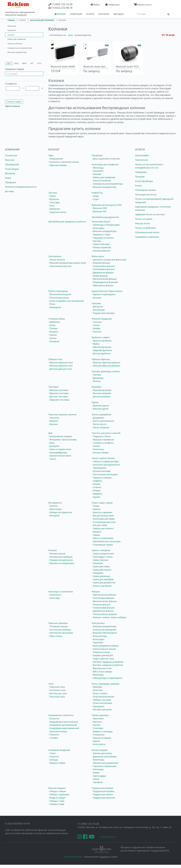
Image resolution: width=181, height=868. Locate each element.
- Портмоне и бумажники (104, 766)
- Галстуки (97, 322)
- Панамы (53, 328)
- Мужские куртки (100, 406)
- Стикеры (53, 738)
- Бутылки (96, 298)
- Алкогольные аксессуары (105, 474)
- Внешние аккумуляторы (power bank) (67, 263)
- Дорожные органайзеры (104, 757)
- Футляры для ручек (102, 709)
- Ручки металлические (103, 697)
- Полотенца (98, 449)
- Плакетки (54, 757)
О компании (11, 155)
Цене (70, 35)
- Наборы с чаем (56, 801)
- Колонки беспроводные (104, 630)
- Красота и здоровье (102, 512)
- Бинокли (97, 532)
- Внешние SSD (99, 211)
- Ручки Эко (97, 690)
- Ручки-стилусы (99, 693)
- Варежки (53, 421)
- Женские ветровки (101, 393)
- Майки (96, 344)
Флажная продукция (102, 319)
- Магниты (97, 722)
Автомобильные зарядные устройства (67, 222)
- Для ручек (97, 307)
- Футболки (54, 199)
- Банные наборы (100, 453)
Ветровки (96, 387)
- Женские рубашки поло (60, 366)
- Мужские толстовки (59, 393)
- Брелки (96, 741)
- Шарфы (96, 328)
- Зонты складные (100, 427)
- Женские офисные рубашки (106, 366)
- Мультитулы (55, 509)
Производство (12, 164)
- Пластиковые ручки (59, 298)
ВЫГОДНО (119, 14)
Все (9, 63)
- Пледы (96, 506)
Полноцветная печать (146, 195)
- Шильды (53, 760)
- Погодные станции (58, 626)
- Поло (51, 206)
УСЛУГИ (90, 14)
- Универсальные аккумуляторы (107, 184)
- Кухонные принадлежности (106, 465)
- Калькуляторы (99, 636)
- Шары (95, 196)
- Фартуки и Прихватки (103, 440)
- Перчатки (54, 418)
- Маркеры (97, 687)
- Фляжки (96, 490)
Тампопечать (142, 160)
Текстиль (53, 193)
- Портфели (97, 782)
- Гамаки (96, 535)
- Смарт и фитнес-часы (103, 659)
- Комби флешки (100, 276)
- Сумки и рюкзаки (101, 244)
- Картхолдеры (99, 776)
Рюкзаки (53, 550)
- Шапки (52, 338)
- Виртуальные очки (102, 668)
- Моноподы (98, 168)
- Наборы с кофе (56, 804)
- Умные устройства (101, 181)
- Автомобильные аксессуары (106, 541)
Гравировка (141, 172)
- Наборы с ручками (101, 700)
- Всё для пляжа (99, 525)
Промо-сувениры (100, 715)
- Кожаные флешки (101, 263)
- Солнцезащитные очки (104, 522)
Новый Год (97, 193)
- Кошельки (97, 563)
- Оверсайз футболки (102, 350)
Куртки (95, 402)
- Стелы (52, 753)
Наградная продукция (59, 750)
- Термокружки (99, 468)
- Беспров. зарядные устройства (107, 665)
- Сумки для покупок (102, 570)
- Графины (97, 481)
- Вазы (51, 443)
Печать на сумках (144, 219)
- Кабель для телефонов (103, 177)
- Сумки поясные (100, 560)
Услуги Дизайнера (144, 181)
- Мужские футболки (102, 341)
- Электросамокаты (101, 251)
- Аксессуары (98, 228)
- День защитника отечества (106, 159)
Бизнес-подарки (100, 750)
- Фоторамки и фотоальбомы (63, 440)
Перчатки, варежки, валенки (62, 414)
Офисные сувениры (58, 623)
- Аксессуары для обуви (103, 519)
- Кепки (52, 325)
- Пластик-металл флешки (104, 614)
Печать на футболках (145, 228)
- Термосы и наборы (102, 478)
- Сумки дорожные (101, 576)
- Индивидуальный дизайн (105, 282)
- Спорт (95, 199)
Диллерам (10, 173)
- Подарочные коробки (103, 791)
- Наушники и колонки (103, 238)
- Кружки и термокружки (104, 294)
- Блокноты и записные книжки (64, 162)
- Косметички (55, 595)
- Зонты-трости (99, 424)
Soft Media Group (73, 857)
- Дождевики (98, 418)
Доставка (9, 191)
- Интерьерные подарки (60, 436)
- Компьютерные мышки (104, 649)
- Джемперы (98, 378)
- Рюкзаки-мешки (57, 554)
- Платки (96, 325)
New (24, 63)
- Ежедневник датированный (63, 725)
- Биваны (96, 509)
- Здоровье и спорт (101, 234)
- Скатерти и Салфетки (103, 443)
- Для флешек (98, 310)
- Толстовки (54, 202)
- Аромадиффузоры (58, 453)
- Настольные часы (58, 693)
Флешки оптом (142, 223)
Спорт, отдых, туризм (102, 503)
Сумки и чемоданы (101, 550)
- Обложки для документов (105, 763)
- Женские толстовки (58, 390)
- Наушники (97, 171)
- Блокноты (54, 719)
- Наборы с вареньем (59, 794)
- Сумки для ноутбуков (103, 579)
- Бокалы (96, 484)
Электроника (55, 256)
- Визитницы (98, 760)
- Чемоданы (97, 573)
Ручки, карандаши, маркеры (106, 684)
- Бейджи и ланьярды (102, 731)
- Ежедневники (56, 159)
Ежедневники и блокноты (61, 715)
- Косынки (97, 332)
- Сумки (52, 196)
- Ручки (52, 304)
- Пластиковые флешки (103, 269)
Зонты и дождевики (101, 414)
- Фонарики (54, 516)
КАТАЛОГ (60, 14)
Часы (51, 684)
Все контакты (108, 837)
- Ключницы (98, 769)
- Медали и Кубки (57, 763)
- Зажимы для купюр (102, 753)
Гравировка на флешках (147, 237)
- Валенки (53, 424)
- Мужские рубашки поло (61, 363)
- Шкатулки (54, 446)
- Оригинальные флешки (104, 595)
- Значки (96, 725)
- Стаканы (96, 487)
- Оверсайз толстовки (59, 400)
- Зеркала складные (101, 738)
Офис (51, 155)
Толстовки (53, 387)
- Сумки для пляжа (101, 566)
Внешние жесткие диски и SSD (107, 205)
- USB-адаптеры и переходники (107, 678)
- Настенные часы (57, 690)
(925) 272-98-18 (62, 8)
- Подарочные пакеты (102, 794)
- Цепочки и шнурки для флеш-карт (109, 260)
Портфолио (11, 182)
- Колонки (97, 174)
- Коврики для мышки (102, 655)
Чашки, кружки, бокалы (103, 458)
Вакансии (10, 160)
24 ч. (40, 63)
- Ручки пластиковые (102, 703)
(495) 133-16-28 (62, 4)
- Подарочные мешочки (103, 798)
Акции (8, 178)
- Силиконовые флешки (103, 266)
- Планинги (54, 735)
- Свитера (96, 375)
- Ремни (96, 773)
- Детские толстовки (58, 397)
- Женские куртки (100, 409)
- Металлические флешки (104, 279)
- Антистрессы (99, 744)
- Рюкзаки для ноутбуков (60, 557)
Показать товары (14, 102)
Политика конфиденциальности (21, 187)
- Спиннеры (97, 728)
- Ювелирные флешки (103, 285)
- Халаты (96, 446)
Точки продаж (12, 169)
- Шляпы (53, 335)
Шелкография (142, 155)
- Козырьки (54, 341)
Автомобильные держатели (105, 217)
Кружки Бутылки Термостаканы (107, 291)
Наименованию (83, 35)
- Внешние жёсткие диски (104, 633)
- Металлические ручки (60, 294)
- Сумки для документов (103, 583)
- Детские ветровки (101, 397)
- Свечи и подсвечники (60, 449)
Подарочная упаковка (103, 788)
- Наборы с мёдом (57, 791)
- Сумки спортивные (102, 586)
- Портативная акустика (60, 266)
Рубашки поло (55, 359)
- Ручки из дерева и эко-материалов (66, 301)
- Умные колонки (57, 260)
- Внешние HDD (99, 208)
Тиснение (140, 177)
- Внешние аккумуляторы (104, 187)
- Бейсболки (54, 209)
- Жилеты (96, 381)
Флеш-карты (98, 256)
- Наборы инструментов (60, 512)
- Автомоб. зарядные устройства (108, 662)
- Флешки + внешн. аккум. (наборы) (109, 617)
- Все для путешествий (103, 516)
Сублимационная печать (147, 232)
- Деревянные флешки (103, 273)
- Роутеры (96, 241)
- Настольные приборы (60, 630)
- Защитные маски (57, 212)
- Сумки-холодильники (103, 554)
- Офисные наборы (58, 165)
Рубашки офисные (101, 359)
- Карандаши (55, 307)
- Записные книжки (58, 731)
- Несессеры (54, 598)
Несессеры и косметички (61, 592)
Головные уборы (57, 319)
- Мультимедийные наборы (105, 646)
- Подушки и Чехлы (101, 436)
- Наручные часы (57, 687)
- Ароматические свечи (60, 456)
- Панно (52, 459)
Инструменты (55, 503)
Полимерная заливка (145, 190)
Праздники (97, 155)
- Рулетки (53, 506)
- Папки (95, 779)
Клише (138, 186)
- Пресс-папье (55, 636)
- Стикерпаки (98, 735)
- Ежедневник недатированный (64, 728)
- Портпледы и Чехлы (102, 557)
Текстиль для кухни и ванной (106, 433)
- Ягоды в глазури (57, 798)
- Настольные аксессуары (61, 633)
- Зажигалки (98, 719)
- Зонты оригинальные (103, 421)
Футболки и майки (101, 337)
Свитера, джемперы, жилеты (106, 371)
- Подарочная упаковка (103, 313)
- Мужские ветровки (101, 390)
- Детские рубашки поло (60, 369)
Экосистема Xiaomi (101, 222)
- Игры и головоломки (103, 538)
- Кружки (96, 497)
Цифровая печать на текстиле (150, 214)
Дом (50, 433)
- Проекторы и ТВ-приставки (106, 225)
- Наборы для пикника (103, 528)
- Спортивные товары (102, 545)
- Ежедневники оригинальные (63, 722)
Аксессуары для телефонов (105, 164)
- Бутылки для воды (101, 471)
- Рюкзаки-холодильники (61, 560)
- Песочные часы (57, 697)
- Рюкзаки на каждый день (61, 563)
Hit (32, 63)
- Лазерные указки (101, 652)
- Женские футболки (101, 347)
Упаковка (96, 303)
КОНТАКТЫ (104, 14)
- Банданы (53, 332)
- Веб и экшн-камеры (102, 672)
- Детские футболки (101, 353)
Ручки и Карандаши (58, 291)
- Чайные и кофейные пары (105, 461)
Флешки (96, 592)
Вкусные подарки (57, 788)
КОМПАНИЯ (76, 14)
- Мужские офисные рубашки (106, 363)
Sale (17, 63)
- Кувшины (97, 494)
